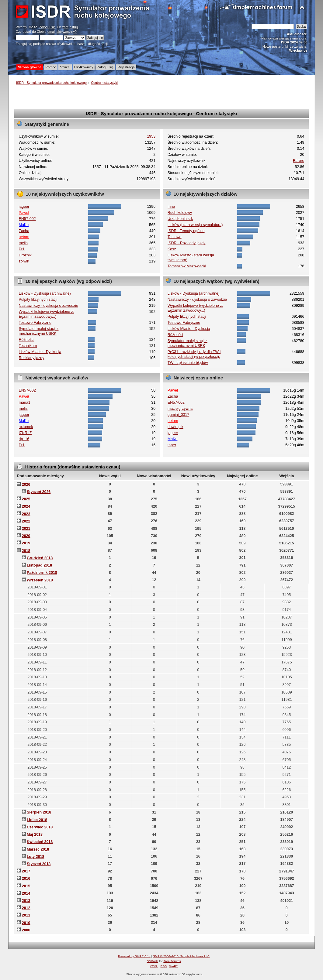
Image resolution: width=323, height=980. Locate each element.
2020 (26, 536)
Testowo (175, 237)
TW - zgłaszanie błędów (188, 363)
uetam (24, 237)
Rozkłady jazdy (32, 358)
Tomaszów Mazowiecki (187, 266)
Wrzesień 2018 (40, 580)
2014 (26, 893)
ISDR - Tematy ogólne (186, 231)
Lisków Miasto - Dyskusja (40, 352)
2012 (26, 908)
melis (23, 243)
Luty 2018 (36, 857)
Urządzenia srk (180, 219)
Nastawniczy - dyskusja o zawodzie (49, 306)
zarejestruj (70, 27)
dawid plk (175, 427)
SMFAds (153, 961)
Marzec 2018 (38, 849)
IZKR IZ (25, 433)
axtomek (26, 427)
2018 (26, 551)
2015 (26, 886)
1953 (151, 136)
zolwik (24, 261)
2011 (26, 915)
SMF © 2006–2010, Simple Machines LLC (181, 956)
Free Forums (172, 961)
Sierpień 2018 (39, 812)
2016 (26, 879)
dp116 (24, 439)
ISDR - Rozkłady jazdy (187, 243)
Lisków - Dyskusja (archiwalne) (45, 293)
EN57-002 (27, 219)
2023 (26, 514)
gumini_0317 (178, 415)
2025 (26, 499)
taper (172, 445)
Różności (27, 340)
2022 (26, 521)
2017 (26, 871)
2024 (26, 506)
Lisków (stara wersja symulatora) (195, 225)
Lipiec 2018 (37, 820)
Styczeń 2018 (39, 864)
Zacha (24, 231)
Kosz (172, 249)
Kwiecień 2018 (40, 842)
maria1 (25, 403)
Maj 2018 (35, 834)
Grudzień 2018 (40, 558)
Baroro (299, 161)
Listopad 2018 (39, 565)
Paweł (24, 213)
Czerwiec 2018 (40, 827)
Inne (171, 207)
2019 (26, 543)
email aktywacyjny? (62, 32)
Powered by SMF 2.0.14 (134, 956)
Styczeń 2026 (39, 492)
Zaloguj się (47, 27)
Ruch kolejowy (180, 213)
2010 (26, 923)
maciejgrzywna (180, 409)
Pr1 (22, 249)
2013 (26, 901)
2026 (26, 485)
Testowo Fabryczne (35, 323)
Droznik (25, 255)
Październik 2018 (42, 573)
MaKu (24, 225)
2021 (26, 529)
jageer (24, 207)
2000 (26, 930)
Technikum (28, 346)
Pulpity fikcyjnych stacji (38, 300)
